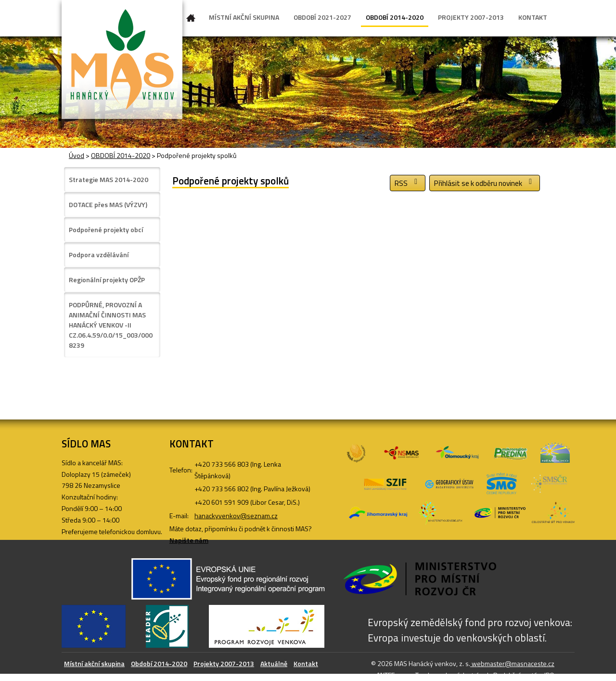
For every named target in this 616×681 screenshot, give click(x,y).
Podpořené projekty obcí (106, 229)
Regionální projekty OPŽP (107, 280)
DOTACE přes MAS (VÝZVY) (108, 204)
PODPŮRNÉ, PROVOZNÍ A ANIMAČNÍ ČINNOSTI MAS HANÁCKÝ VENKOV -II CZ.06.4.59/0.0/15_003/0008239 (111, 325)
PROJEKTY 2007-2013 (471, 17)
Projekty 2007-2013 (224, 663)
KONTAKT (533, 17)
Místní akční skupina (94, 663)
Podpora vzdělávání (99, 255)
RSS (408, 183)
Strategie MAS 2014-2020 (109, 179)
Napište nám (189, 540)
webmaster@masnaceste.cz (512, 663)
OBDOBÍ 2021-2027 (322, 17)
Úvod (191, 20)
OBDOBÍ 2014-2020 (395, 17)
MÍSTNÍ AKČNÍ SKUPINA (244, 17)
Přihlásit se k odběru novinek (485, 183)
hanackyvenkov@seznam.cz (236, 516)
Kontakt (306, 663)
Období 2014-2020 (159, 663)
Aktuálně (274, 663)
